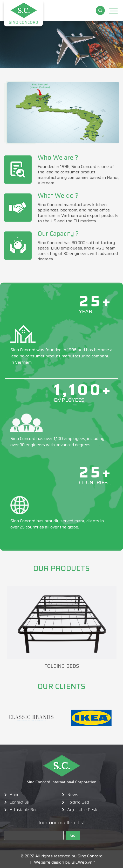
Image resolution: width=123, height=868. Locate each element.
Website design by (51, 862)
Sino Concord (90, 856)
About (15, 795)
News (73, 795)
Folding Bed (78, 802)
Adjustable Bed (24, 810)
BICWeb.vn (82, 862)
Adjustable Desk (82, 810)
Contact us (19, 802)
